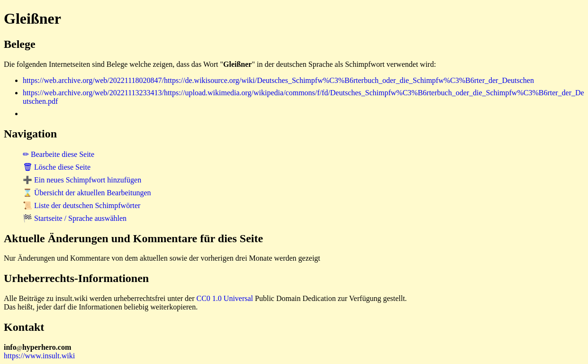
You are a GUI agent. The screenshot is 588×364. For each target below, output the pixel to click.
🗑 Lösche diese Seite (57, 167)
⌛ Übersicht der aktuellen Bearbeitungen (87, 193)
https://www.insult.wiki (39, 356)
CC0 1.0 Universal (225, 298)
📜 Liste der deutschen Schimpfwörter (81, 205)
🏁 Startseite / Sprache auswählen (75, 218)
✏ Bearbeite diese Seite (59, 154)
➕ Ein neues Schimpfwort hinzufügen (82, 180)
